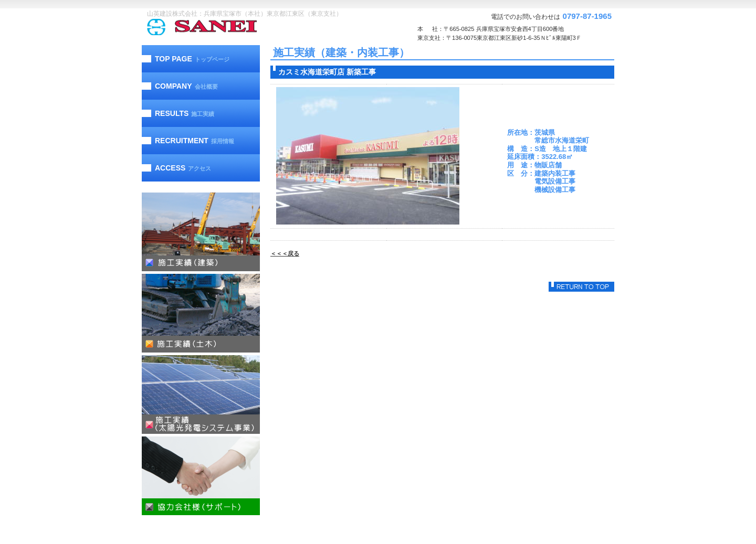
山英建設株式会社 (223, 27)
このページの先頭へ (581, 287)
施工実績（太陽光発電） (201, 394)
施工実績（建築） (201, 232)
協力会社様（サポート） (201, 476)
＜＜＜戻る (285, 253)
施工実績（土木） (201, 313)
